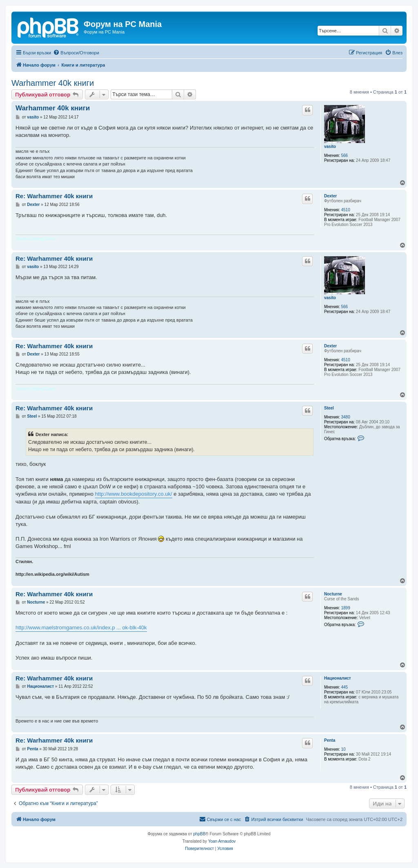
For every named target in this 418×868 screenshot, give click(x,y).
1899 (346, 608)
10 (344, 749)
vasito (330, 147)
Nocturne (333, 594)
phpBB (199, 834)
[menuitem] (76, 53)
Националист (338, 678)
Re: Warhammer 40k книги (54, 196)
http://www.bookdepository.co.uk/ (134, 494)
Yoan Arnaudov (222, 841)
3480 (346, 417)
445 (345, 687)
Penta (330, 740)
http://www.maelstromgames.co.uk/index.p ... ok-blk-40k (81, 628)
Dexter (330, 196)
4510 (346, 210)
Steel (329, 408)
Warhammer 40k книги (53, 83)
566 (345, 155)
